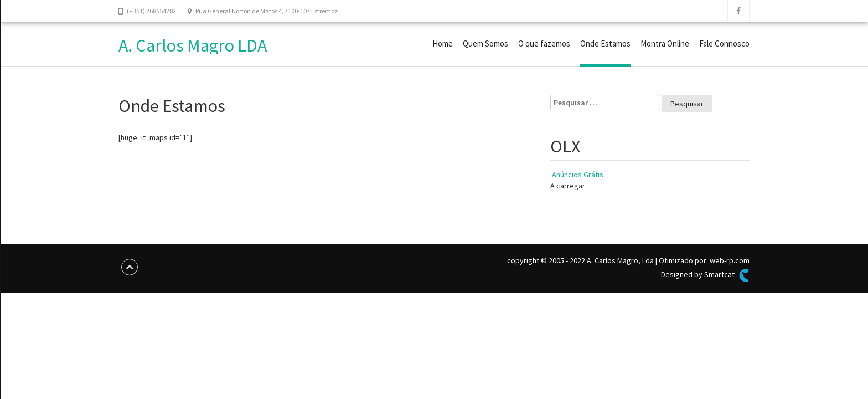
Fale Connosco (724, 44)
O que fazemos (544, 44)
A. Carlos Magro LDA (193, 45)
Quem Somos (485, 44)
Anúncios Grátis (578, 175)
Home (443, 44)
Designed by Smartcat (705, 275)
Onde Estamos (605, 44)
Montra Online (665, 44)
